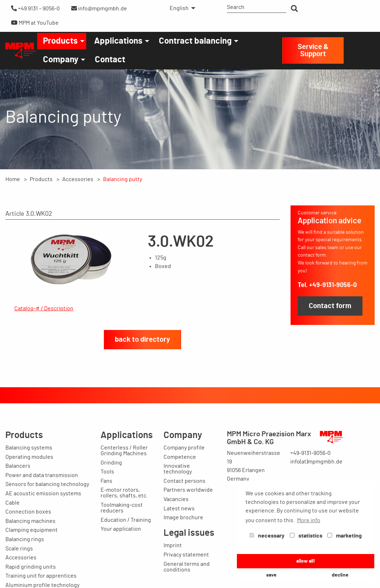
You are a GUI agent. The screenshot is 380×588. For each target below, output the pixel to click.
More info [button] (309, 520)
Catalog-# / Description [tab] (44, 308)
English (179, 8)
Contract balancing (195, 41)
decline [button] (340, 575)
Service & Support (313, 50)
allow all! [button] (306, 561)
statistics (306, 536)
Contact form (330, 306)
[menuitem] (181, 8)
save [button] (271, 575)
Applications (118, 41)
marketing (345, 536)
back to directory (142, 374)
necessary (267, 536)
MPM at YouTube (35, 23)
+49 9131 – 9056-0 (35, 8)
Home (13, 179)
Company (61, 60)
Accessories (78, 179)
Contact (110, 60)
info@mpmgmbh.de (99, 8)
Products (60, 41)
